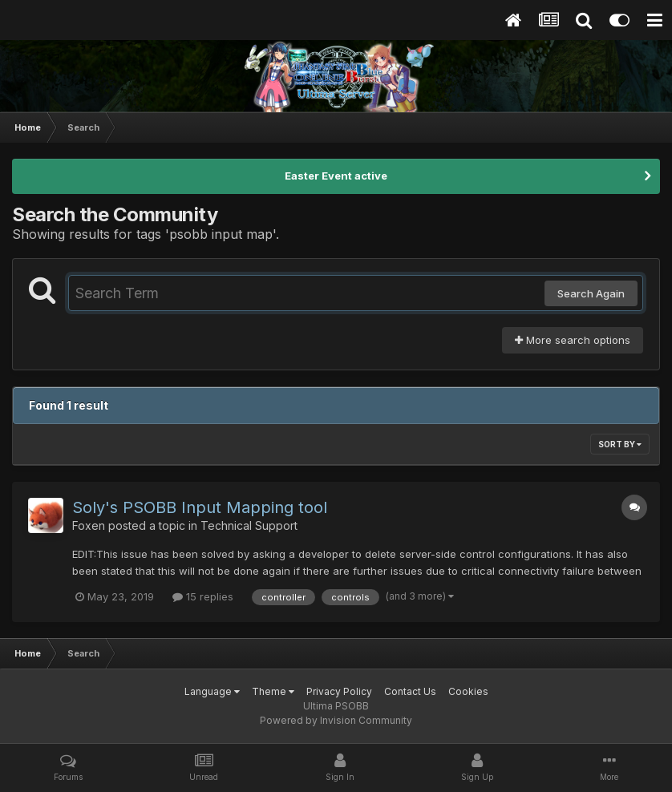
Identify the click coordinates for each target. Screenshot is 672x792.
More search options (573, 340)
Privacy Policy (339, 691)
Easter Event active (336, 176)
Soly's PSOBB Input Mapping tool (200, 507)
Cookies (468, 691)
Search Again (591, 293)
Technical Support (249, 525)
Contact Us (410, 691)
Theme (273, 691)
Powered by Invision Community (336, 720)
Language (212, 691)
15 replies (203, 596)
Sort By (620, 444)
